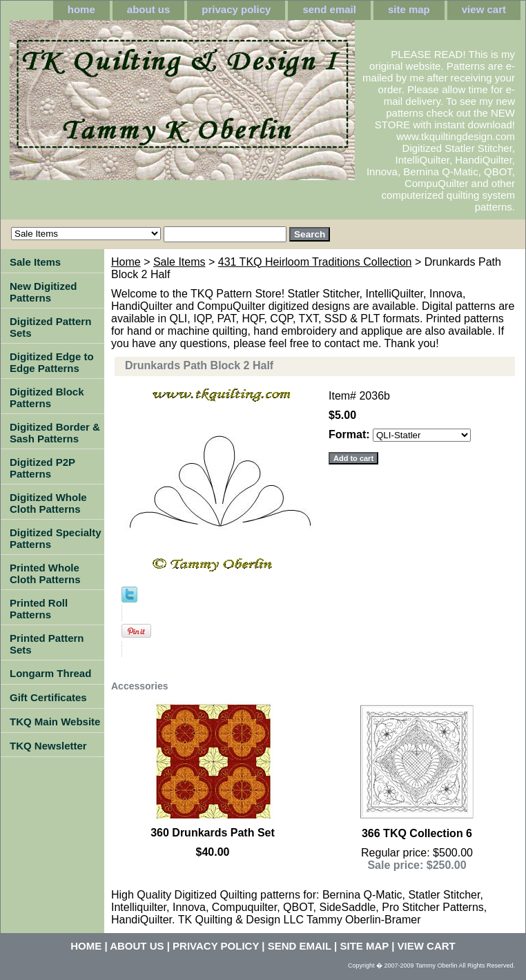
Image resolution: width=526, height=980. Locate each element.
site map (409, 9)
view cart (484, 9)
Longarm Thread (50, 673)
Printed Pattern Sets (47, 644)
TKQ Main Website (55, 722)
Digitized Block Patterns (47, 398)
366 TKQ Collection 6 (417, 833)
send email (329, 9)
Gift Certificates (48, 697)
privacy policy (236, 9)
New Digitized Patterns (43, 292)
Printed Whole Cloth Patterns (45, 574)
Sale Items (179, 262)
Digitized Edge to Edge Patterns (52, 362)
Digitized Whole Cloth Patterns (48, 503)
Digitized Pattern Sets (50, 327)
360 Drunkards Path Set (213, 833)
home (81, 9)
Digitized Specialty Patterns (56, 538)
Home (126, 262)
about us (149, 9)
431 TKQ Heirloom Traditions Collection (315, 262)
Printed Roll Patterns (39, 609)
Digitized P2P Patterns (42, 468)
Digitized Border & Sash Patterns (55, 433)
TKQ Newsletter (48, 746)
